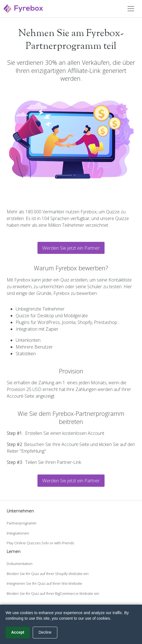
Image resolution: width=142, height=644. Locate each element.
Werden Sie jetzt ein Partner (71, 248)
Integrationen (18, 533)
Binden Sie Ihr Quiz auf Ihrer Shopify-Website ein (48, 574)
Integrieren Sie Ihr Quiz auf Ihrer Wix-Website (44, 583)
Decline (45, 632)
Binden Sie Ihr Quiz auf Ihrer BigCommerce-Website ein (53, 593)
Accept (18, 632)
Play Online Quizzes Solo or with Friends (40, 543)
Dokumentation (20, 564)
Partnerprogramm (22, 523)
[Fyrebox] (23, 8)
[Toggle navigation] (131, 9)
